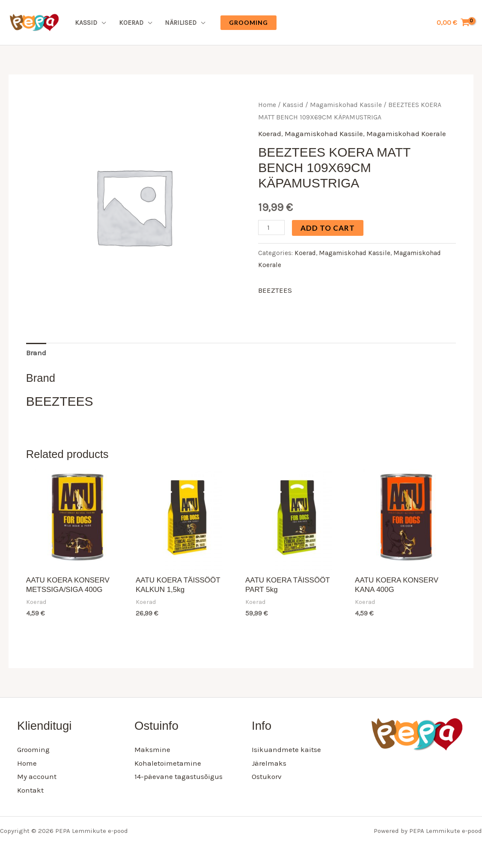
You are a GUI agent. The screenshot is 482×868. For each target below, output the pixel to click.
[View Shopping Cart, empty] (453, 22)
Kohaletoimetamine (168, 763)
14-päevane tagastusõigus (179, 776)
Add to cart (328, 228)
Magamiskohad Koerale (406, 134)
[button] (248, 23)
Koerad (131, 23)
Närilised (181, 23)
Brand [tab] (36, 353)
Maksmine (152, 749)
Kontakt (30, 790)
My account (37, 776)
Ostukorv (267, 776)
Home (267, 105)
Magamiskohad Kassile (346, 105)
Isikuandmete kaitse (286, 749)
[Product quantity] (271, 227)
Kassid (86, 23)
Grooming (33, 749)
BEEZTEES (275, 290)
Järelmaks (269, 763)
